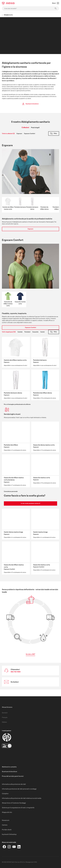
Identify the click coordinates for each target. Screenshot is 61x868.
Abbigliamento (7, 15)
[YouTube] (14, 847)
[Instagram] (9, 847)
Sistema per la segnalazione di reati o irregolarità (18, 808)
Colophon (5, 793)
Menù (56, 3)
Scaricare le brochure (30, 104)
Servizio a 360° (30, 654)
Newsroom (6, 820)
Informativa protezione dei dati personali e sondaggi (19, 789)
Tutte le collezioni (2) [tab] (8, 133)
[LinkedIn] (19, 847)
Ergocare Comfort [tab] (30, 133)
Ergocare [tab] (19, 133)
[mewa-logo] (8, 3)
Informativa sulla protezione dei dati (14, 784)
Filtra (53, 134)
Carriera (5, 825)
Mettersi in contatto (9, 767)
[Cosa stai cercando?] (30, 8)
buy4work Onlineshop (9, 834)
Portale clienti (7, 830)
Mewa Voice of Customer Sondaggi (14, 803)
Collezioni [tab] (25, 127)
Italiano (4, 722)
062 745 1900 (16, 672)
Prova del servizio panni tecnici (13, 776)
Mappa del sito (7, 812)
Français (5, 717)
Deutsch (5, 713)
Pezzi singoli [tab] (35, 127)
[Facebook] (4, 847)
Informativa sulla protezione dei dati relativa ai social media (22, 798)
